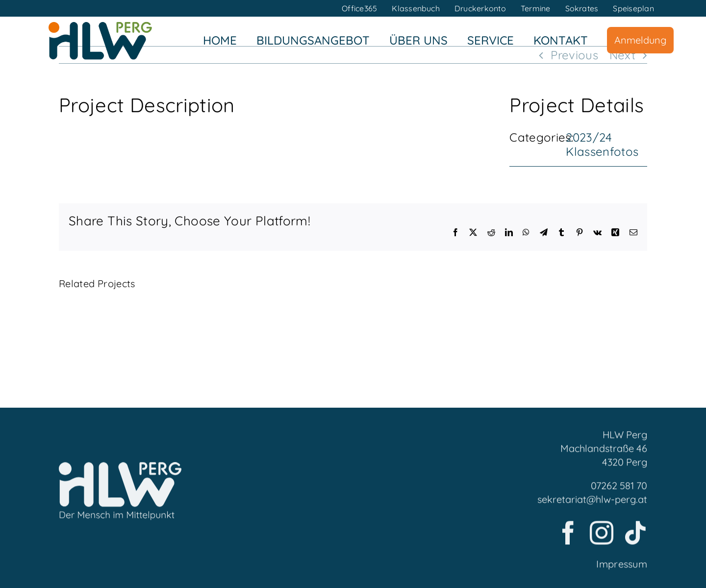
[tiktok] (635, 536)
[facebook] (568, 536)
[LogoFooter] (120, 471)
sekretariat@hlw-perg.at (592, 502)
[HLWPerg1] (100, 24)
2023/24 (589, 137)
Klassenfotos (602, 151)
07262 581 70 (619, 489)
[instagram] (602, 536)
